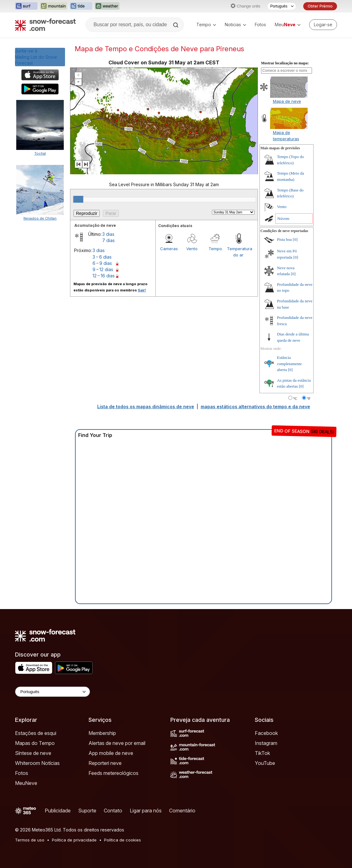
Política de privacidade (74, 840)
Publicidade (58, 811)
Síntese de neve (33, 753)
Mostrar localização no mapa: (285, 63)
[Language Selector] (53, 692)
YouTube (265, 763)
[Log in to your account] (323, 25)
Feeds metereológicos (113, 773)
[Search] (176, 25)
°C (295, 399)
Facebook (266, 733)
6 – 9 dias (102, 263)
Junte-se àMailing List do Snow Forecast (36, 57)
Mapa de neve (287, 101)
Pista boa (284, 239)
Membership (102, 733)
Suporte (87, 811)
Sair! (142, 290)
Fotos (260, 25)
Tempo (206, 25)
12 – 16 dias (104, 276)
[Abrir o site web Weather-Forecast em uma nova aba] (107, 6)
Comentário (182, 811)
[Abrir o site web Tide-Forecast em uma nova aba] (81, 6)
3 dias (108, 234)
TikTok (262, 753)
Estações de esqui (36, 733)
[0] (295, 239)
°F (309, 399)
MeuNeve (26, 783)
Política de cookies (123, 840)
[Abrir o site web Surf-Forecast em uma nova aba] (26, 6)
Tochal (40, 153)
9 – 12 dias (103, 269)
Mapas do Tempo (35, 743)
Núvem (283, 218)
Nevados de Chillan (40, 218)
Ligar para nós (146, 811)
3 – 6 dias (102, 257)
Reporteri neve (105, 763)
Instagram (266, 743)
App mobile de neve (111, 753)
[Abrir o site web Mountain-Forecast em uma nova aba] (54, 6)
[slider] (78, 199)
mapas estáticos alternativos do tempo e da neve (255, 407)
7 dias (108, 240)
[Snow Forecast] (45, 25)
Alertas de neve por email (117, 743)
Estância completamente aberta (289, 364)
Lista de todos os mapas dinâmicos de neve (146, 407)
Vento (192, 249)
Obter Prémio (320, 6)
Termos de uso (30, 840)
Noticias (235, 25)
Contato (113, 811)
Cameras (169, 249)
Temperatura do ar (239, 252)
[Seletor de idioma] (282, 6)
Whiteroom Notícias (37, 763)
